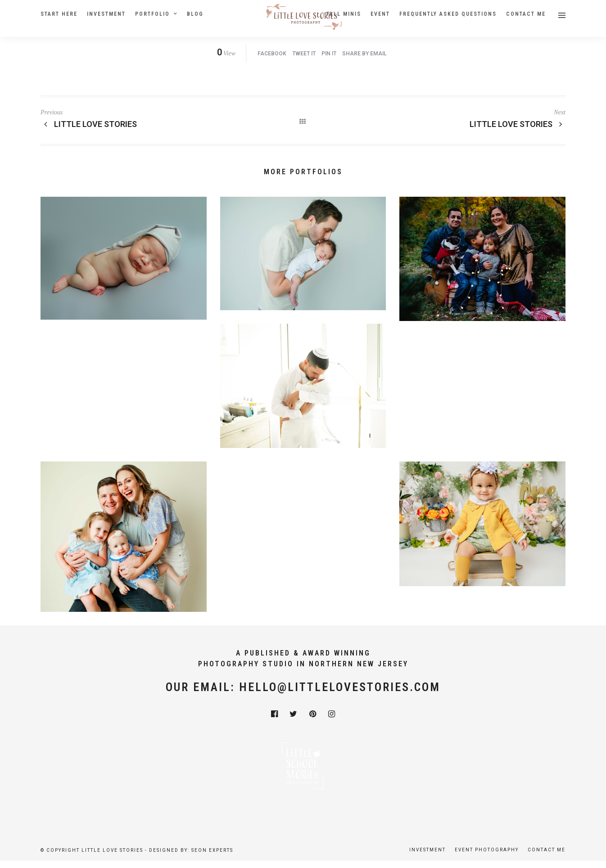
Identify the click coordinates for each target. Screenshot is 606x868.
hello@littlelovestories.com (340, 687)
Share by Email (364, 54)
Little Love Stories (518, 124)
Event (380, 14)
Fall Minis (344, 14)
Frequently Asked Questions (448, 14)
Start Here (59, 14)
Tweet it (304, 54)
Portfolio (152, 14)
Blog (195, 14)
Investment (106, 14)
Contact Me (526, 14)
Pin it (329, 54)
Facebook (272, 54)
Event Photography (487, 850)
